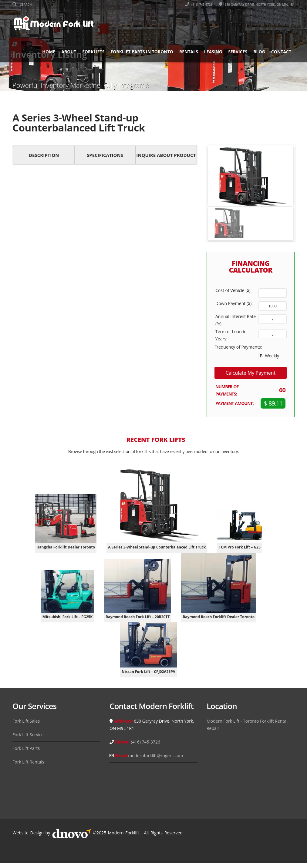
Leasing (213, 52)
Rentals (189, 52)
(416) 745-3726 (199, 5)
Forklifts (93, 52)
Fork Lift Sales (26, 721)
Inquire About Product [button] (166, 155)
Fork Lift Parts (26, 748)
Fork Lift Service (28, 735)
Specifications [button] (105, 155)
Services (238, 52)
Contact (281, 52)
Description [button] (44, 155)
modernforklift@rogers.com (155, 755)
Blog (259, 52)
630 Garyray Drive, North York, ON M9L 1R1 (257, 5)
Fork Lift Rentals (28, 762)
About (69, 52)
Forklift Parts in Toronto (142, 52)
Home (49, 52)
